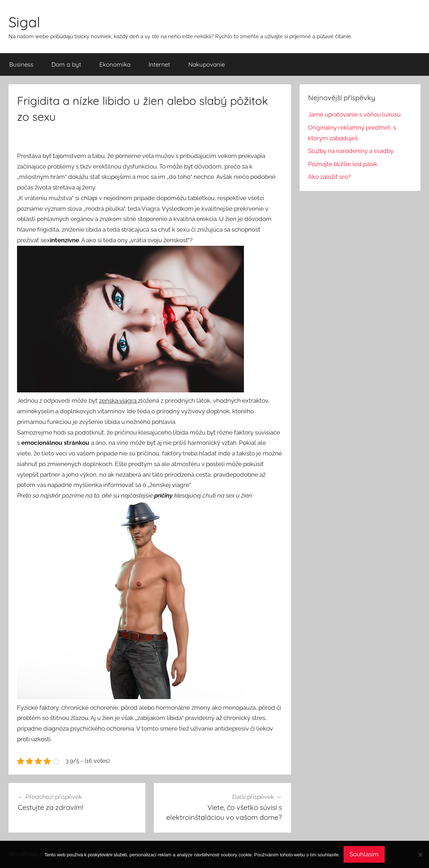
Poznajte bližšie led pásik (343, 164)
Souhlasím (364, 854)
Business (21, 64)
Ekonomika (115, 64)
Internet (159, 64)
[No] (420, 855)
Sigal (24, 22)
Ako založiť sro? (329, 177)
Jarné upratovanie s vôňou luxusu (354, 114)
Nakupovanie (207, 64)
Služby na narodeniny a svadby (351, 151)
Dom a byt (66, 64)
